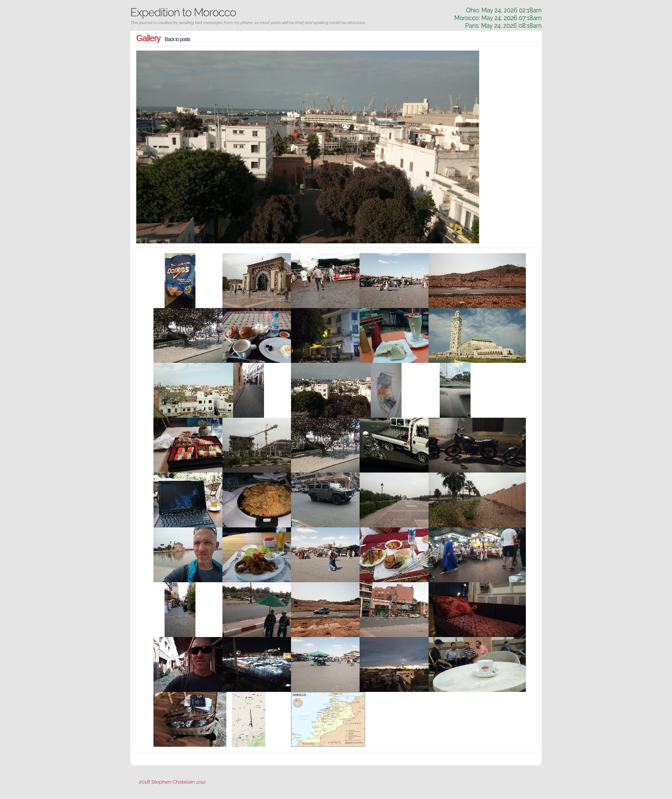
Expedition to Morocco (183, 12)
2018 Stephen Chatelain (167, 782)
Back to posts (177, 39)
